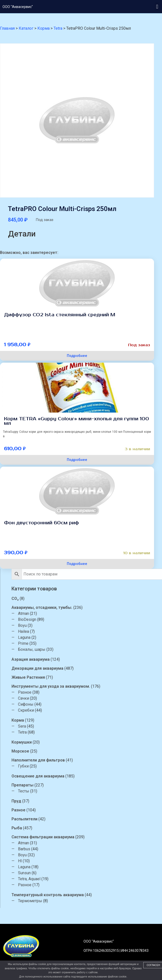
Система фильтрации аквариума (102, 837)
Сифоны (85, 704)
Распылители (84, 819)
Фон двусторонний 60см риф (41, 523)
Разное (84, 692)
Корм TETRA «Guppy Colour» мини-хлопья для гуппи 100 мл (77, 421)
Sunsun (84, 873)
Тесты (83, 791)
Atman (83, 613)
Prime (83, 643)
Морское (80, 751)
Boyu (82, 625)
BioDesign (87, 619)
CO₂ (75, 599)
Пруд (76, 801)
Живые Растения (88, 677)
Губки (83, 766)
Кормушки (81, 742)
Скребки (85, 710)
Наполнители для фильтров (98, 760)
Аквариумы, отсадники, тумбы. (101, 607)
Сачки (83, 698)
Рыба (76, 828)
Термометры (90, 901)
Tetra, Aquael (89, 879)
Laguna (84, 637)
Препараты (82, 785)
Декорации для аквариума (97, 668)
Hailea (83, 631)
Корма (77, 720)
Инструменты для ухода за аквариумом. (110, 686)
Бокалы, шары (91, 649)
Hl (79, 861)
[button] (157, 7)
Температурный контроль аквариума (107, 895)
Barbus (84, 849)
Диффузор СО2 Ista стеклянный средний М (60, 315)
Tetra (82, 732)
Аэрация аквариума (90, 659)
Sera (81, 726)
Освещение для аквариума (97, 776)
